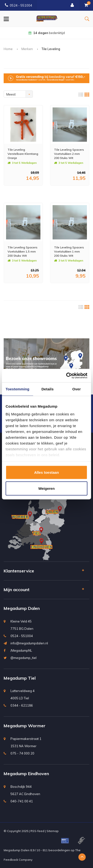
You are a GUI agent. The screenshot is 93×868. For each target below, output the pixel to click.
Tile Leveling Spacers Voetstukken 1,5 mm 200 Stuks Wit (23, 251)
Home (8, 49)
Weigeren (46, 488)
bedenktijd (47, 33)
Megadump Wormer (25, 726)
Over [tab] (77, 389)
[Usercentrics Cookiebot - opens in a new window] (67, 376)
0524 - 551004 (19, 5)
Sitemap (53, 831)
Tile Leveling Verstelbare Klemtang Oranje (23, 154)
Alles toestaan (46, 472)
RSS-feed (37, 831)
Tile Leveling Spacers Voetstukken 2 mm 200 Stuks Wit (69, 154)
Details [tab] (47, 389)
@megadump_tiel (23, 658)
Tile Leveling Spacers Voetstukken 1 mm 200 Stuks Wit (69, 251)
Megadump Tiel (20, 678)
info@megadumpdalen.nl (29, 643)
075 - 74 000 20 (22, 753)
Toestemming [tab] (18, 389)
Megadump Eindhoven (26, 774)
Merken (27, 49)
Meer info (18, 192)
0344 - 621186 (22, 705)
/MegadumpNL (21, 650)
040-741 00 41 (22, 801)
